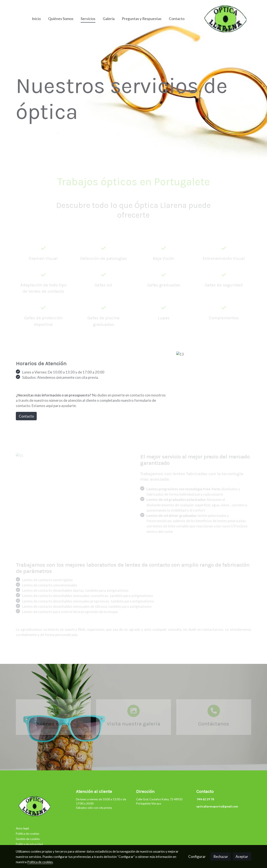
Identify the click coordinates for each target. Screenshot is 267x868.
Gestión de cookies (28, 839)
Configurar (197, 857)
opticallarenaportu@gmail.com (217, 806)
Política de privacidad (29, 844)
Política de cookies (28, 834)
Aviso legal (22, 828)
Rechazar (221, 857)
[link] (226, 19)
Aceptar (242, 857)
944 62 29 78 (205, 799)
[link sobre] (43, 807)
